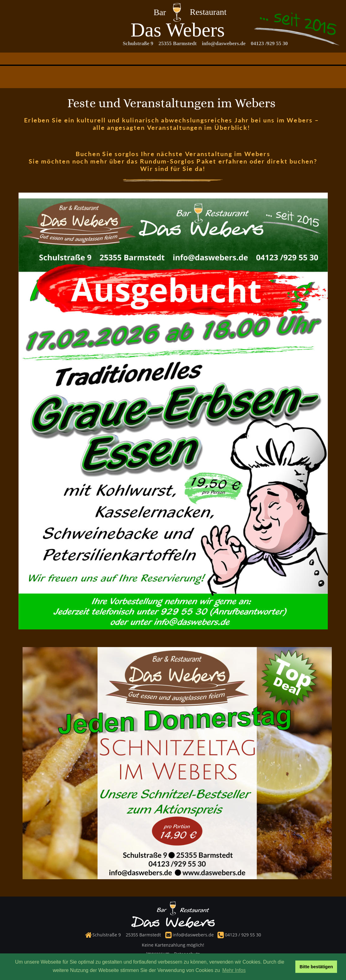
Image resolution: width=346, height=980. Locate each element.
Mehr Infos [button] (234, 970)
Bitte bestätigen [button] (316, 967)
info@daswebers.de (193, 935)
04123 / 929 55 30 (242, 935)
